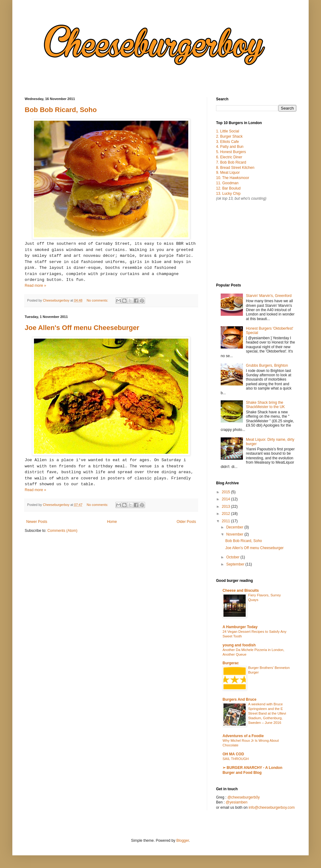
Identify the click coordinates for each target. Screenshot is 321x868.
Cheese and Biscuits (241, 590)
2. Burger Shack (229, 136)
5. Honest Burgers (231, 152)
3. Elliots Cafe (227, 142)
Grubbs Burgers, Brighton (267, 365)
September (236, 564)
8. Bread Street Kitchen (235, 168)
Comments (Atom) (62, 531)
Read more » (35, 286)
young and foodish (239, 645)
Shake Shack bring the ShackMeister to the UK (265, 405)
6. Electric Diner (229, 157)
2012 (227, 514)
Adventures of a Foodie (243, 736)
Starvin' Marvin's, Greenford (269, 296)
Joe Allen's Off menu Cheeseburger (82, 328)
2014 (227, 499)
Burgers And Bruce (240, 699)
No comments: (98, 300)
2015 (227, 492)
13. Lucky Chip (228, 194)
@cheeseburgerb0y (244, 797)
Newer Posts (37, 522)
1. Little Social (228, 131)
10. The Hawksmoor (233, 178)
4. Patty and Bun (230, 147)
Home (112, 522)
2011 (227, 521)
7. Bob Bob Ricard (231, 162)
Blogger (183, 841)
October (233, 557)
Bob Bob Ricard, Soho (61, 110)
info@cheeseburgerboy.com (271, 807)
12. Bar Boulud (228, 188)
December (235, 527)
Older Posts (186, 522)
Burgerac (231, 663)
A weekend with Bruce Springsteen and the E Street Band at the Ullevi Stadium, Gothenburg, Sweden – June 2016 (267, 713)
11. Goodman (227, 183)
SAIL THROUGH (236, 759)
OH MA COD (233, 754)
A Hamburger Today (240, 627)
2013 (227, 507)
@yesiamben (236, 802)
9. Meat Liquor (228, 173)
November (235, 534)
